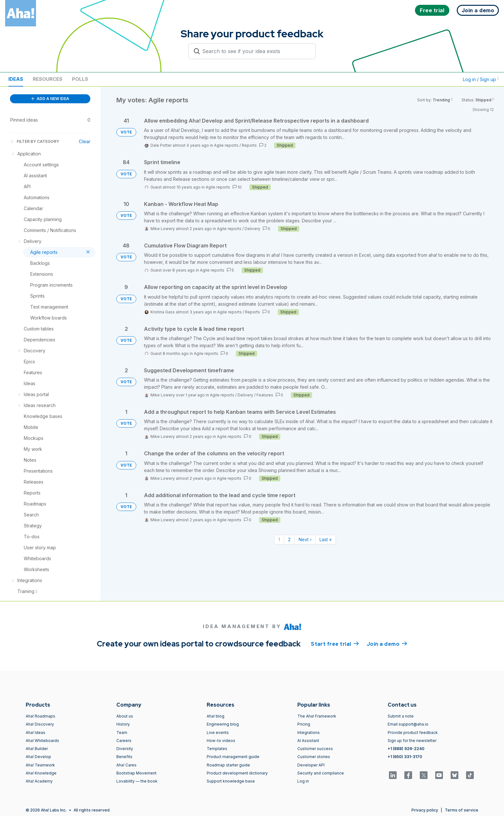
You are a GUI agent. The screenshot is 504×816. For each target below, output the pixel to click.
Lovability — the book (137, 781)
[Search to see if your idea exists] (255, 51)
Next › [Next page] (305, 539)
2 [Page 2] (289, 539)
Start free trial (335, 644)
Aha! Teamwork (40, 765)
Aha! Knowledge (41, 773)
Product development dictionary (237, 773)
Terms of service (462, 810)
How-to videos (221, 741)
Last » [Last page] (326, 539)
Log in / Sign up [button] (481, 79)
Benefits (124, 757)
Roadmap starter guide (228, 765)
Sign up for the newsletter (412, 741)
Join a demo (387, 644)
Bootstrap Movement (136, 773)
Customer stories (314, 757)
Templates (217, 749)
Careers (124, 741)
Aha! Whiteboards (42, 741)
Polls (80, 79)
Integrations (309, 733)
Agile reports (226, 145)
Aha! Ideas (36, 733)
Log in (303, 781)
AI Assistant (308, 741)
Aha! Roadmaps (40, 716)
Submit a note (401, 716)
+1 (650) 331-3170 (405, 757)
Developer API (311, 765)
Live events (218, 733)
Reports (249, 145)
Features (265, 395)
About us (125, 716)
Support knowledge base (231, 781)
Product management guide (233, 757)
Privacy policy (425, 810)
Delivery (252, 229)
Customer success (315, 749)
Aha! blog (216, 716)
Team (122, 733)
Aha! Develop (38, 757)
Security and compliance (321, 773)
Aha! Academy (39, 781)
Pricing (304, 724)
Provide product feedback (413, 733)
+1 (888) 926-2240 (406, 749)
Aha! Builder (37, 749)
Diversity (125, 749)
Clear (85, 141)
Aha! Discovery (40, 724)
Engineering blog (223, 724)
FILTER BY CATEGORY (35, 141)
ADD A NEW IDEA (50, 99)
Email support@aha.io (408, 724)
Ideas (16, 79)
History (123, 724)
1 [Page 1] (279, 539)
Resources (48, 79)
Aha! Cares (126, 765)
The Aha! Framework (317, 716)
